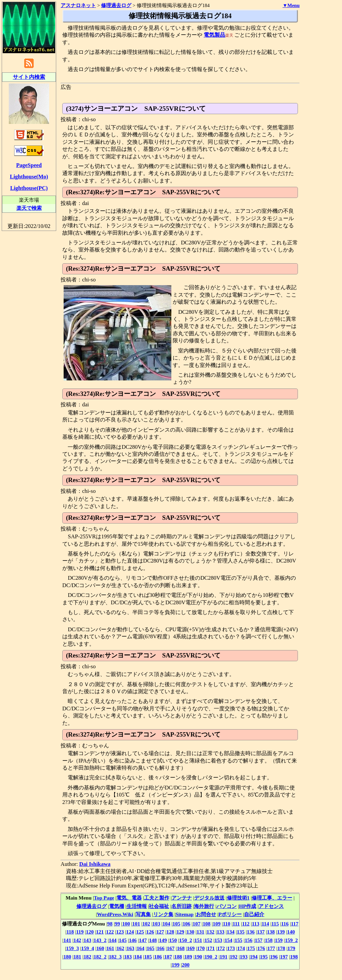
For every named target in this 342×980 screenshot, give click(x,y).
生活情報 (137, 906)
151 (198, 940)
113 (255, 924)
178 (281, 948)
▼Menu (291, 5)
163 (130, 948)
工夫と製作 (157, 898)
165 (151, 948)
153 (218, 940)
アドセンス (271, 906)
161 (110, 948)
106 (186, 924)
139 (281, 932)
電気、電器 (129, 898)
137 (261, 932)
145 (123, 940)
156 (249, 940)
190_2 (211, 957)
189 (188, 957)
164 (141, 948)
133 (221, 932)
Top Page (104, 898)
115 (275, 924)
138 (271, 932)
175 (251, 948)
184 (138, 957)
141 (67, 940)
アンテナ (182, 898)
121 (100, 932)
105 (177, 924)
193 (244, 957)
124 (130, 932)
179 (291, 948)
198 (294, 957)
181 (77, 957)
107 (196, 924)
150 (173, 940)
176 (261, 948)
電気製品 (214, 35)
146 (133, 940)
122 (110, 932)
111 (236, 924)
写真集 (143, 914)
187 (168, 957)
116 (285, 924)
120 (90, 932)
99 (117, 924)
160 (100, 948)
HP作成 (248, 906)
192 (233, 957)
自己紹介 (254, 914)
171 (211, 948)
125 (140, 932)
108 (207, 924)
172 (221, 948)
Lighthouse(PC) (29, 188)
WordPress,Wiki (115, 914)
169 (191, 948)
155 (238, 940)
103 (156, 924)
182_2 (100, 957)
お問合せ (206, 914)
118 (70, 932)
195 (264, 957)
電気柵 (117, 906)
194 (254, 957)
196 (274, 957)
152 (208, 940)
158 (269, 940)
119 (80, 932)
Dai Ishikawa (95, 864)
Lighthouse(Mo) (29, 177)
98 (110, 924)
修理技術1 (238, 898)
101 (136, 924)
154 (228, 940)
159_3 (72, 948)
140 (291, 932)
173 (231, 948)
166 (161, 948)
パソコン (227, 906)
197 (284, 957)
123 (120, 932)
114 (265, 924)
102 (146, 924)
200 (186, 965)
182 (87, 957)
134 (231, 932)
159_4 (88, 948)
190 (198, 957)
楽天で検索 (29, 208)
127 (160, 932)
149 (163, 940)
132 (211, 932)
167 (171, 948)
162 (120, 948)
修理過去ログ (92, 906)
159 (279, 940)
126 (150, 932)
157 (259, 940)
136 (251, 932)
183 (128, 957)
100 (126, 924)
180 (67, 957)
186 (158, 957)
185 (148, 957)
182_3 (115, 957)
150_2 (185, 940)
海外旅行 (204, 906)
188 (178, 957)
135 (241, 932)
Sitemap (185, 914)
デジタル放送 (209, 898)
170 (201, 948)
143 (87, 940)
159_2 (291, 940)
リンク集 (163, 914)
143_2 (100, 940)
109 (217, 924)
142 (77, 940)
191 (224, 957)
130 (190, 932)
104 (166, 924)
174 (241, 948)
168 (181, 948)
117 (295, 924)
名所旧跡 (181, 906)
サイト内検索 (29, 77)
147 (143, 940)
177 (271, 948)
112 (246, 924)
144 (113, 940)
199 (176, 965)
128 (170, 932)
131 (200, 932)
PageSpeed (29, 165)
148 (153, 940)
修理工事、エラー (272, 898)
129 (180, 932)
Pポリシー (230, 914)
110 (227, 924)
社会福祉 (159, 906)
